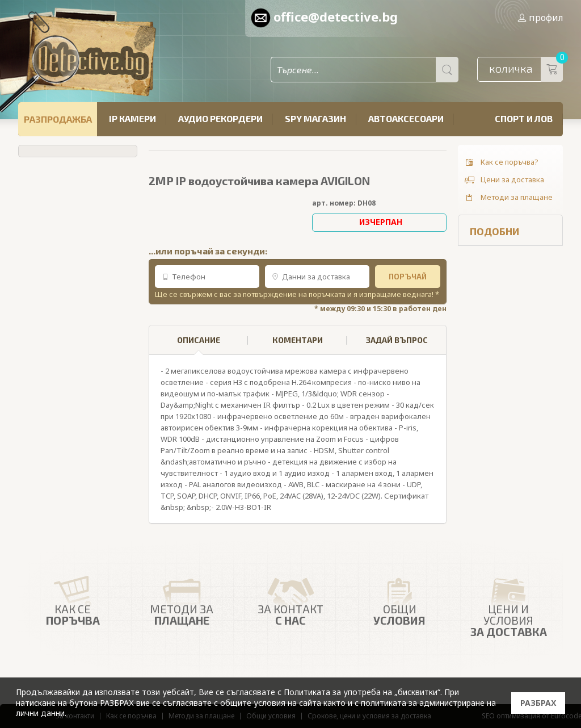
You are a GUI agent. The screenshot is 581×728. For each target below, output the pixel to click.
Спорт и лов (524, 118)
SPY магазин (315, 118)
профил (540, 18)
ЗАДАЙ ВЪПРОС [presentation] (397, 340)
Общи (399, 599)
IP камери (132, 118)
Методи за (182, 599)
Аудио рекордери (220, 118)
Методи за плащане (508, 198)
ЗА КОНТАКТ (290, 599)
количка (526, 69)
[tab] (199, 340)
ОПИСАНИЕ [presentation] (199, 345)
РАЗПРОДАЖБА (58, 119)
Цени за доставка (504, 180)
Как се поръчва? (501, 162)
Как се (73, 599)
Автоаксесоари (406, 118)
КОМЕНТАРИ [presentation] (298, 340)
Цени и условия (508, 604)
